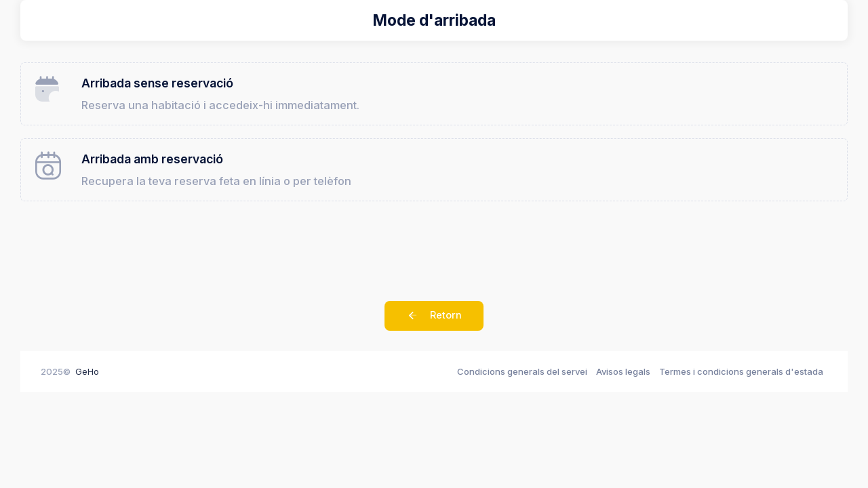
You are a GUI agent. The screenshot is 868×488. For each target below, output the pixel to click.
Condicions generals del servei (522, 380)
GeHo (87, 380)
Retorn (434, 325)
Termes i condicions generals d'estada (741, 380)
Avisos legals (623, 380)
